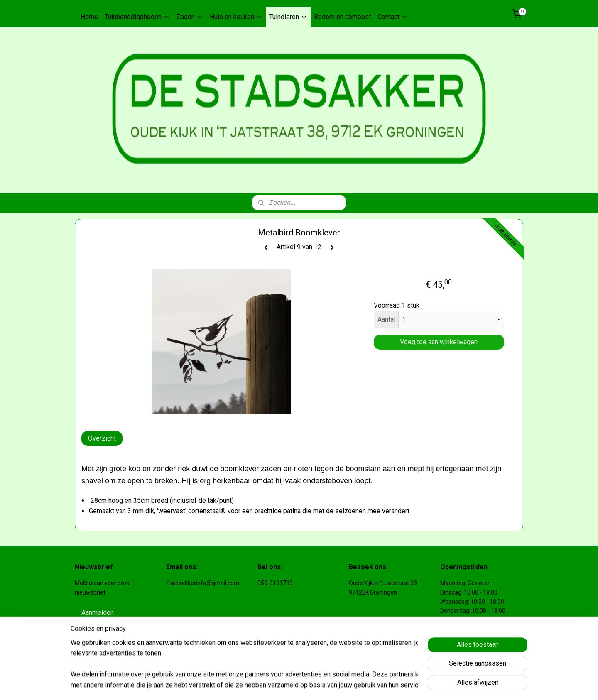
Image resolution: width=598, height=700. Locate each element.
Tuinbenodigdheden (137, 17)
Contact (393, 17)
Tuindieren (288, 17)
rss (312, 685)
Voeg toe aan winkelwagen (439, 342)
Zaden (190, 17)
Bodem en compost (342, 17)
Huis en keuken (236, 17)
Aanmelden (98, 613)
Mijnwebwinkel (413, 685)
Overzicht (102, 438)
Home (89, 17)
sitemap (296, 685)
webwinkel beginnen (342, 685)
